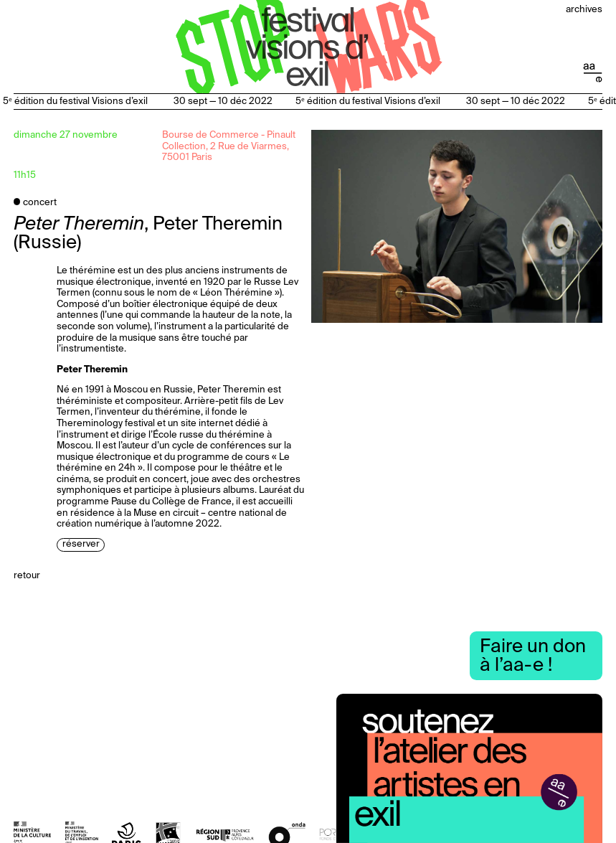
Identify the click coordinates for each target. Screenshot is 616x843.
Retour (27, 576)
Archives (584, 10)
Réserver (81, 545)
